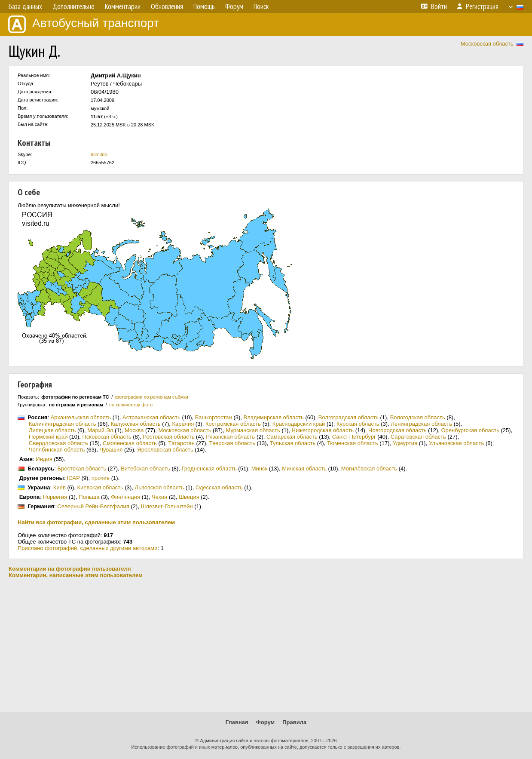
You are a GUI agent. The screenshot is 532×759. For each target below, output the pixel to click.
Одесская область (219, 487)
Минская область (304, 469)
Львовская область (160, 487)
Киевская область (100, 487)
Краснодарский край (299, 424)
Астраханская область (151, 417)
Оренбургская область (470, 430)
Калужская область (136, 424)
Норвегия (55, 497)
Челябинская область (57, 450)
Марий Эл (100, 430)
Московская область (487, 44)
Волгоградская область (349, 417)
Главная (237, 722)
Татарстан (182, 443)
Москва (134, 430)
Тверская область (232, 443)
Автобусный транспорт (84, 24)
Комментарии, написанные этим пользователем (76, 575)
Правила (294, 722)
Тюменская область (353, 443)
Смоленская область (130, 443)
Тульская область (293, 443)
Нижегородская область (323, 430)
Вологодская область (418, 417)
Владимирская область (274, 417)
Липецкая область (52, 430)
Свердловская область (58, 443)
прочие (101, 478)
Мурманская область (253, 430)
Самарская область (292, 437)
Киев (60, 487)
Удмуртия (405, 443)
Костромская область (233, 424)
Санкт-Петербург (354, 437)
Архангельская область (81, 417)
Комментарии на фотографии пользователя (70, 569)
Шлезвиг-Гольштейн (167, 506)
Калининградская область (63, 424)
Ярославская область (165, 450)
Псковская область (107, 437)
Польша (89, 497)
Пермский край (48, 437)
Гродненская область (209, 469)
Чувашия (111, 450)
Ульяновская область (456, 443)
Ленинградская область (421, 424)
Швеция (189, 497)
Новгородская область (397, 430)
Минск (259, 469)
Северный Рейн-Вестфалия (93, 506)
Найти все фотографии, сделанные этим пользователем (96, 522)
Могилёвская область (369, 469)
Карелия (183, 424)
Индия (44, 459)
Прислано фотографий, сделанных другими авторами (88, 548)
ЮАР (73, 478)
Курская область (358, 424)
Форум (265, 722)
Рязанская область (230, 437)
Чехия (159, 497)
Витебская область (145, 469)
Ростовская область (168, 437)
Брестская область (82, 469)
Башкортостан (214, 417)
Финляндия (125, 497)
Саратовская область (418, 437)
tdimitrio (99, 154)
